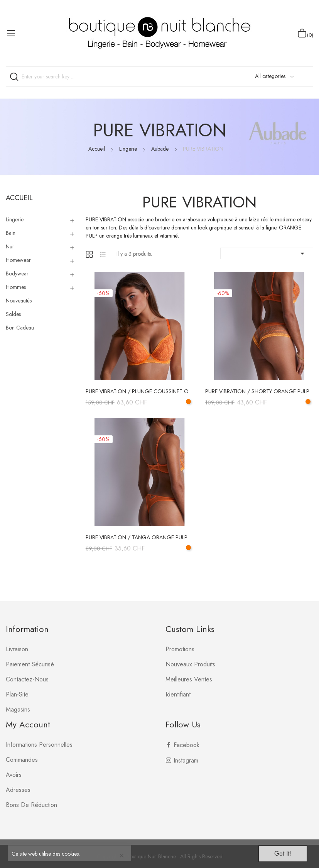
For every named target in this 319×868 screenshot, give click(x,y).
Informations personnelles (39, 745)
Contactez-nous (27, 679)
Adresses (18, 790)
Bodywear (17, 273)
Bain (11, 233)
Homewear (18, 260)
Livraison (17, 649)
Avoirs (14, 775)
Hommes (16, 287)
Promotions (180, 649)
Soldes (13, 314)
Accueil (19, 198)
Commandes (22, 760)
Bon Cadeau (20, 328)
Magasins (18, 709)
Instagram (186, 760)
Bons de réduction (31, 805)
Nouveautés (19, 301)
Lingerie (15, 219)
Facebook (187, 745)
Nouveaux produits (190, 664)
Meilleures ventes (189, 679)
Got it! (283, 854)
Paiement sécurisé (30, 664)
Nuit (10, 246)
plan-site (17, 694)
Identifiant (178, 694)
